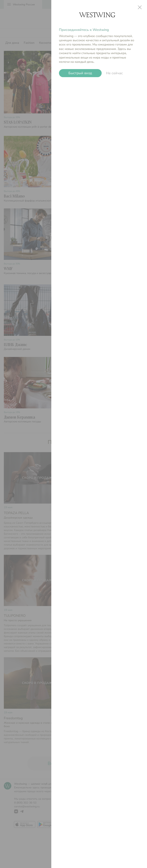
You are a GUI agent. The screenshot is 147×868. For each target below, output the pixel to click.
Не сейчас (114, 73)
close (140, 7)
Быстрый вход (80, 73)
